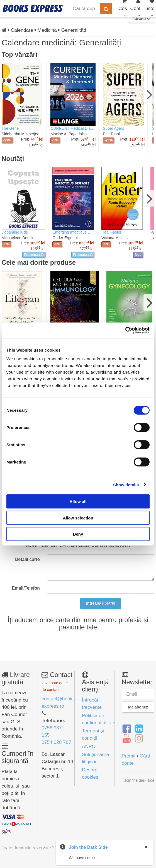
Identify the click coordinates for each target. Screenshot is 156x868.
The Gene (10, 128)
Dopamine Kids (15, 232)
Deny (78, 534)
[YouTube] (127, 739)
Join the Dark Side (88, 847)
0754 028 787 (56, 742)
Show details (126, 485)
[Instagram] (139, 739)
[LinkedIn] (139, 729)
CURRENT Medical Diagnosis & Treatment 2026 (73, 128)
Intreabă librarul (101, 603)
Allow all (78, 502)
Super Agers (113, 128)
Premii (129, 756)
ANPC (89, 746)
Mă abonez (138, 707)
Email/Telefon (26, 588)
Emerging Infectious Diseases (73, 232)
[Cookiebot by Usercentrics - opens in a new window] (125, 330)
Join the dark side (139, 780)
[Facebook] (127, 729)
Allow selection (78, 518)
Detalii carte (27, 559)
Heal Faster (111, 232)
